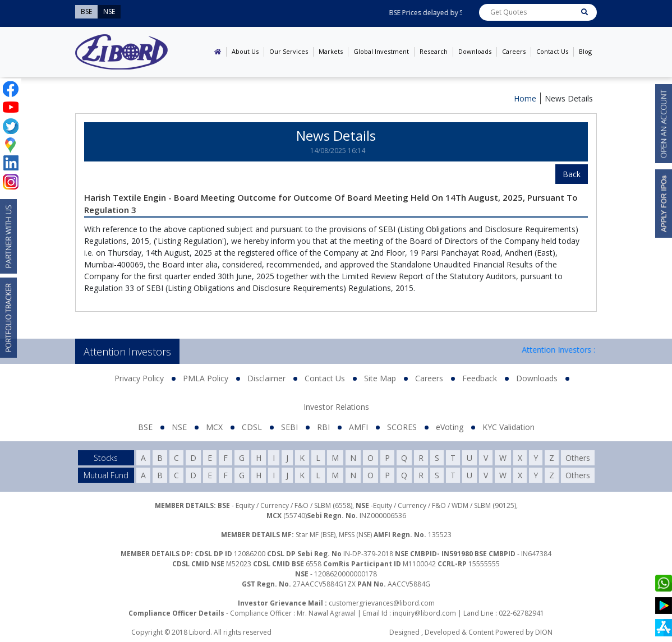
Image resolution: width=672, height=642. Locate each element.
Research (434, 51)
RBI (323, 427)
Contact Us (552, 51)
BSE (145, 427)
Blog (585, 51)
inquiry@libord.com (424, 613)
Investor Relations (336, 407)
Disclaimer (266, 378)
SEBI (289, 427)
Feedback (480, 378)
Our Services (289, 51)
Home (525, 98)
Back (572, 174)
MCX (214, 427)
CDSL (252, 427)
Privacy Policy (139, 378)
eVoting (450, 427)
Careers (514, 51)
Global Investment (381, 51)
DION (544, 632)
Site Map (380, 378)
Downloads (475, 51)
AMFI (358, 427)
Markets (331, 51)
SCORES (402, 427)
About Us (245, 51)
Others (578, 458)
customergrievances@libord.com (382, 603)
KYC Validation (508, 427)
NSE (179, 427)
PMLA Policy (206, 378)
